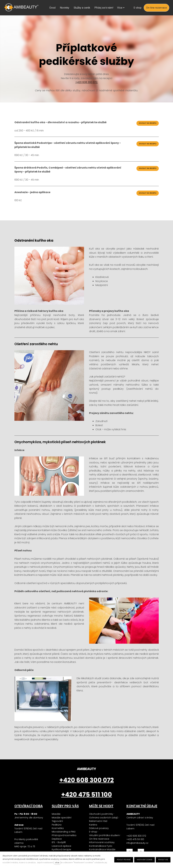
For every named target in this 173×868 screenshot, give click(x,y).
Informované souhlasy (102, 847)
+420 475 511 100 (135, 844)
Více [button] (111, 8)
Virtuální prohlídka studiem (104, 840)
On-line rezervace (99, 844)
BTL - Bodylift (59, 847)
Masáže (56, 819)
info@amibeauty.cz (137, 848)
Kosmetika (58, 833)
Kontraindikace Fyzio (101, 851)
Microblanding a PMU (64, 837)
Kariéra (93, 830)
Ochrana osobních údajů (104, 822)
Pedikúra (57, 830)
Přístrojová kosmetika (64, 840)
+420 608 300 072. (87, 87)
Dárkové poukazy (99, 833)
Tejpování (57, 826)
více (57, 863)
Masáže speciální (62, 822)
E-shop (93, 837)
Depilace (57, 844)
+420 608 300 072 (136, 841)
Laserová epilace (61, 851)
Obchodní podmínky (101, 819)
